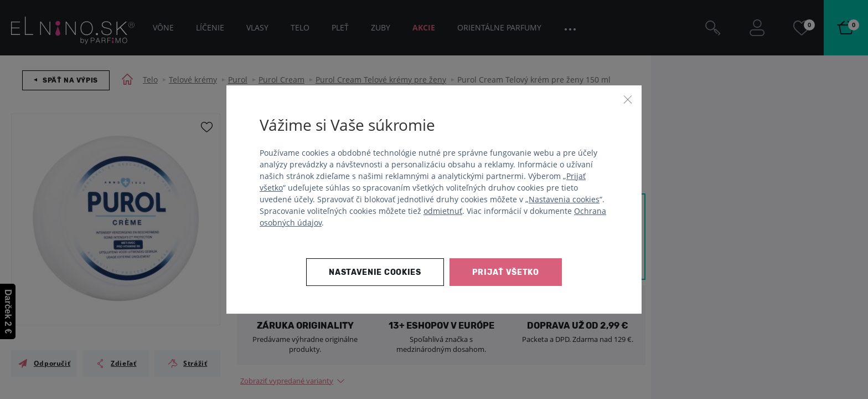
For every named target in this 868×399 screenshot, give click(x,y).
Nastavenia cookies (564, 199)
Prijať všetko (506, 272)
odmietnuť (443, 211)
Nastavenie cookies (375, 272)
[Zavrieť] (628, 99)
